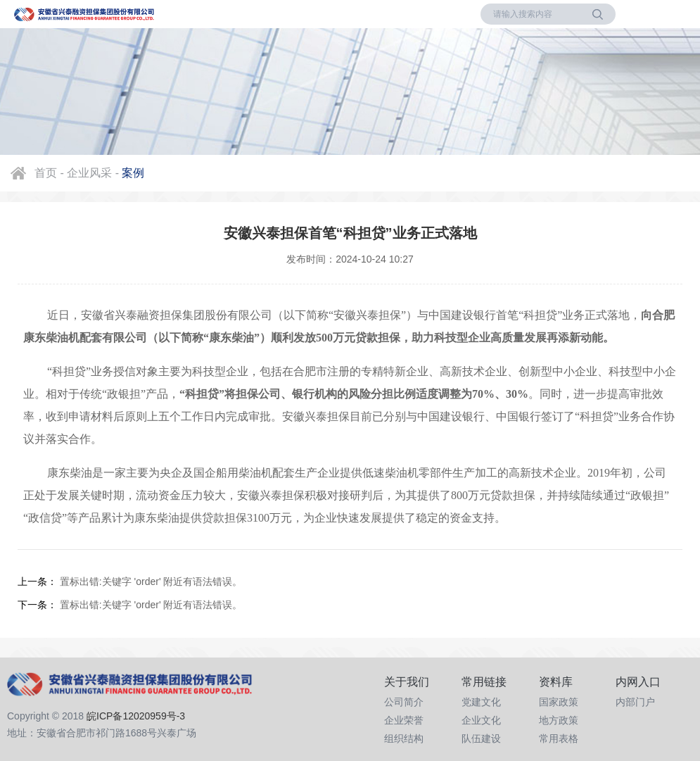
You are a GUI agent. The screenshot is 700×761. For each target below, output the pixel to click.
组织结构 (404, 738)
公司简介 (404, 702)
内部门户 (635, 702)
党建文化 (481, 702)
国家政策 (559, 702)
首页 (46, 173)
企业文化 (481, 720)
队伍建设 (481, 738)
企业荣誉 (404, 720)
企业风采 (89, 173)
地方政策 (559, 720)
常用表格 (559, 738)
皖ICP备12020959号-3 (136, 716)
